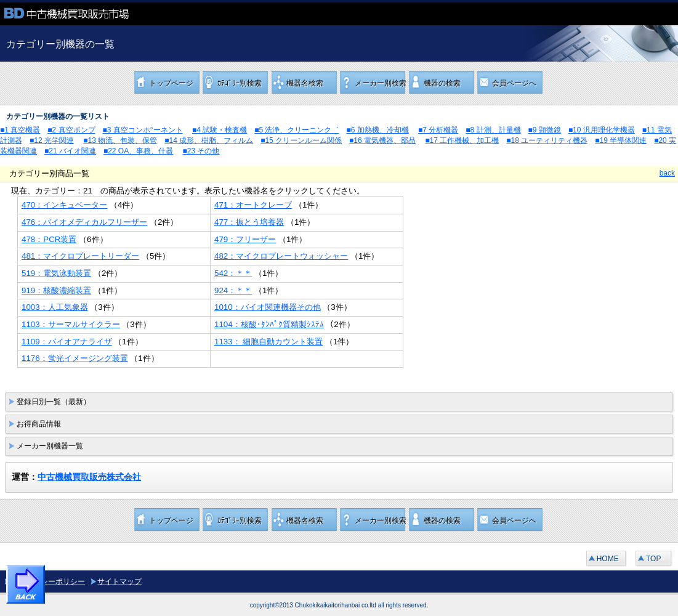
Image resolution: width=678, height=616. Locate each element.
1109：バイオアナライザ (67, 342)
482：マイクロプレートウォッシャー (281, 256)
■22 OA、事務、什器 (138, 151)
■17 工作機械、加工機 (462, 140)
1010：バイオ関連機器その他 (268, 307)
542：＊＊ (233, 273)
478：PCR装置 (49, 239)
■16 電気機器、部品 (382, 140)
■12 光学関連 (52, 140)
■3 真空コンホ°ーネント (143, 130)
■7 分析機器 (438, 130)
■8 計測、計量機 (493, 130)
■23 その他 (201, 151)
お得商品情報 (39, 424)
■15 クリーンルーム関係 (301, 140)
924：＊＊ (233, 290)
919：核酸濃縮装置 (56, 290)
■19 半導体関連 (621, 140)
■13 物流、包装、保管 (120, 140)
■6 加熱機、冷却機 (377, 130)
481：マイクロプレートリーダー (80, 256)
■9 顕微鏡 (545, 130)
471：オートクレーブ (253, 205)
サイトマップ (119, 582)
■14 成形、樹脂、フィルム (209, 140)
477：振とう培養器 (249, 222)
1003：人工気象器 (55, 307)
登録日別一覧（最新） (54, 402)
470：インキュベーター (64, 205)
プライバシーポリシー (48, 582)
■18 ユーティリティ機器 (547, 140)
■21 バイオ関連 (70, 151)
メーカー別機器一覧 (50, 446)
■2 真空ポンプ (71, 130)
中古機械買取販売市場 (92, 14)
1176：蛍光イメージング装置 (75, 358)
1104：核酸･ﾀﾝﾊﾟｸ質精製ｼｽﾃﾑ (269, 324)
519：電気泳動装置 (56, 273)
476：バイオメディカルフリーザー (84, 222)
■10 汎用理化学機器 (602, 130)
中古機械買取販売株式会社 (89, 477)
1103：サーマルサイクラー (71, 324)
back (667, 173)
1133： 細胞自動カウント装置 (268, 342)
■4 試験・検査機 (220, 130)
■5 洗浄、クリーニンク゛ (297, 130)
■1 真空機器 (20, 130)
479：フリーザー (245, 239)
